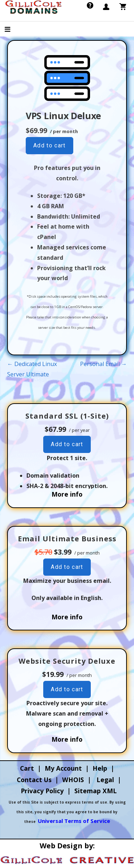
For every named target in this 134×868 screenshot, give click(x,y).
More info (67, 494)
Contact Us (34, 780)
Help (100, 768)
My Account (63, 768)
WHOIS (73, 780)
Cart (27, 768)
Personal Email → (103, 364)
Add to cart (49, 145)
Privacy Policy (42, 791)
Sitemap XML (96, 791)
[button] (14, 30)
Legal (105, 780)
